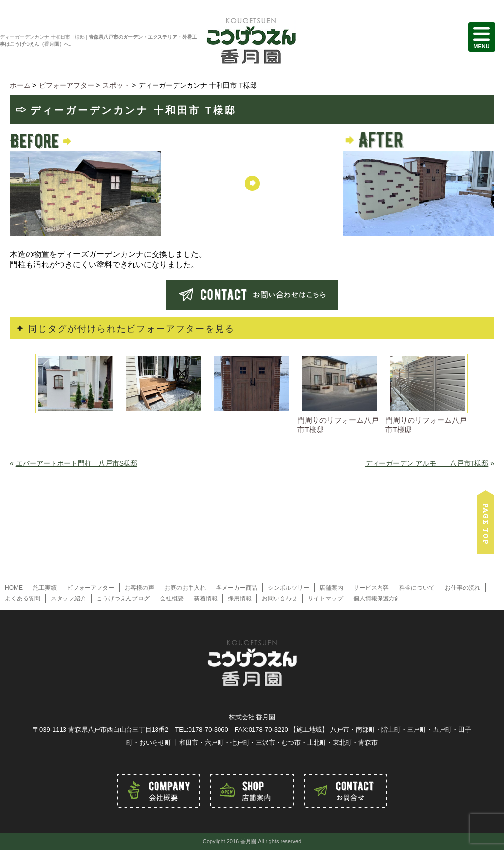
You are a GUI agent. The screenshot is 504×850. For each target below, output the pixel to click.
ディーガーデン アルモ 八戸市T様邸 (427, 463)
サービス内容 (371, 588)
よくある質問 (23, 598)
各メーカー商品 (237, 588)
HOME (14, 588)
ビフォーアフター (91, 588)
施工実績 (45, 588)
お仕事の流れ (463, 588)
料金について (417, 588)
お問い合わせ (280, 598)
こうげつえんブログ (123, 598)
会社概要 (172, 598)
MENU (482, 37)
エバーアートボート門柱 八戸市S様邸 (77, 463)
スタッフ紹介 (68, 598)
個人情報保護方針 (377, 598)
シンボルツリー (288, 588)
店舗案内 (331, 588)
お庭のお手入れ (185, 588)
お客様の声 (139, 588)
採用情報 (240, 598)
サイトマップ (325, 598)
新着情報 (206, 598)
